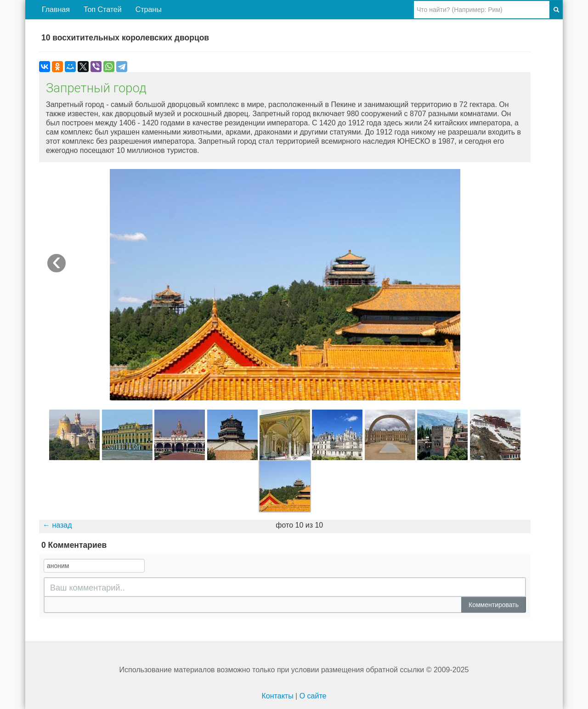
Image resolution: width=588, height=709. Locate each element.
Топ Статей (103, 9)
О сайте (313, 696)
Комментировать (494, 605)
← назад (57, 525)
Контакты (278, 696)
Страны (149, 9)
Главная (56, 9)
